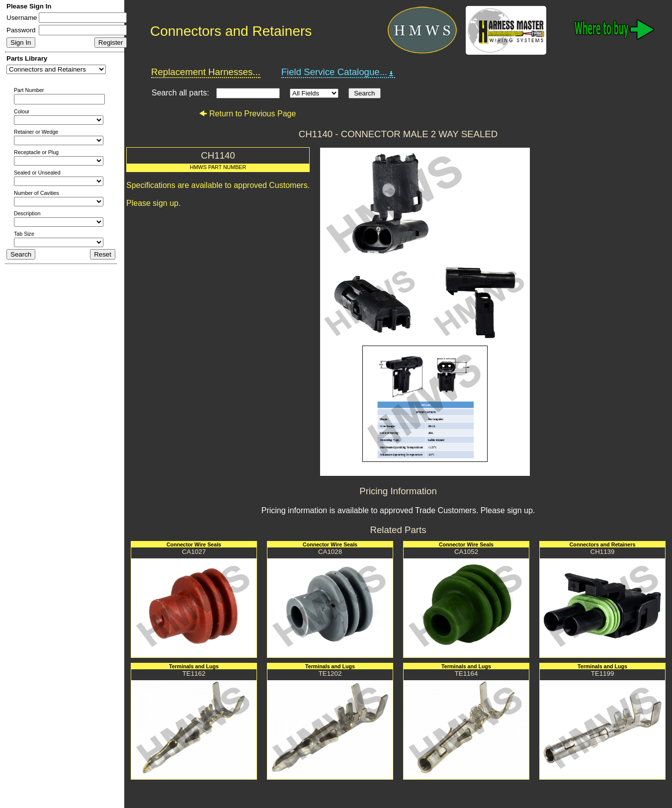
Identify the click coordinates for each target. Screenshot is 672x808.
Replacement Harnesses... (206, 72)
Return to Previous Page (247, 114)
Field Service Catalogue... (338, 72)
